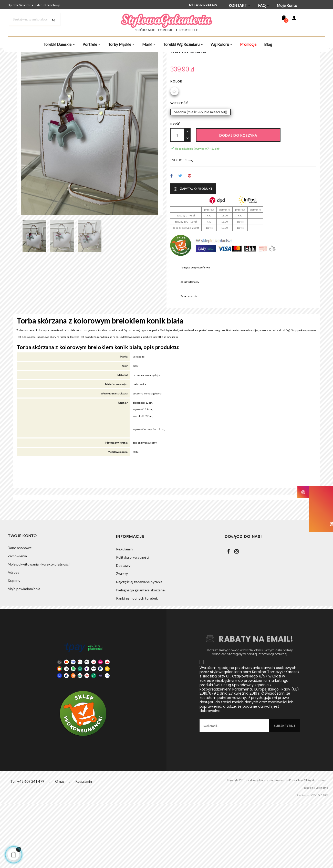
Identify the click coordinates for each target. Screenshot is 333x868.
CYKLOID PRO (316, 859)
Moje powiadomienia (24, 654)
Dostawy (123, 629)
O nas (60, 845)
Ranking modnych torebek (137, 662)
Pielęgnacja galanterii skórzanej (141, 654)
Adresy (13, 637)
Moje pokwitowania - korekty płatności (39, 629)
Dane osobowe (20, 613)
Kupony (14, 646)
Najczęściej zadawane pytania (139, 646)
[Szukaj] (35, 20)
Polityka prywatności (133, 621)
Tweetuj (180, 228)
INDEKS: (177, 212)
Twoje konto (22, 600)
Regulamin (124, 613)
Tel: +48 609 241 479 (27, 845)
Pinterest (190, 228)
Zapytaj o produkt (193, 241)
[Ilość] (177, 185)
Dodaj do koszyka (238, 186)
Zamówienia (17, 621)
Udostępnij (171, 228)
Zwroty (122, 637)
